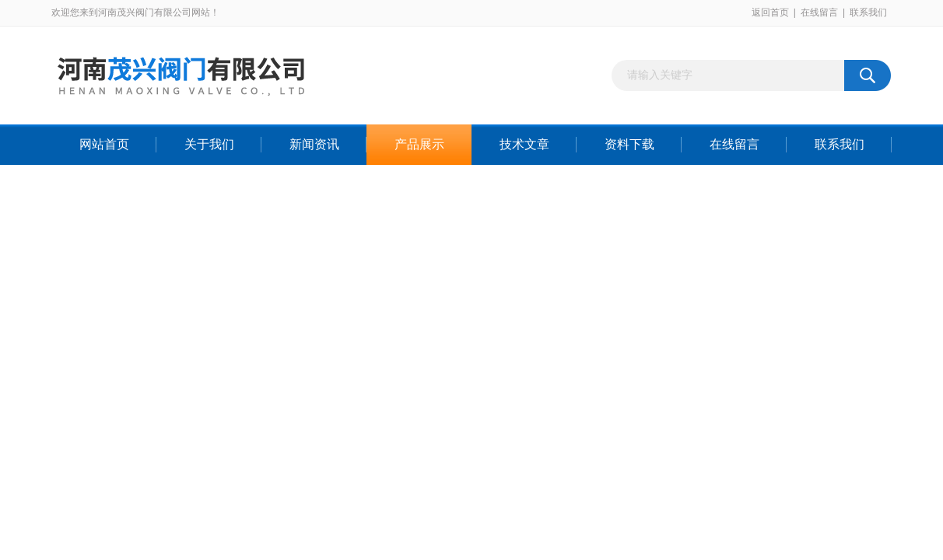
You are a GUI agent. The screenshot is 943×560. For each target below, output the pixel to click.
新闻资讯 (314, 144)
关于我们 (209, 144)
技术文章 (524, 144)
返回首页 (770, 12)
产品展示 (419, 144)
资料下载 (629, 144)
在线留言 (819, 12)
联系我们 (868, 12)
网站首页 (104, 144)
